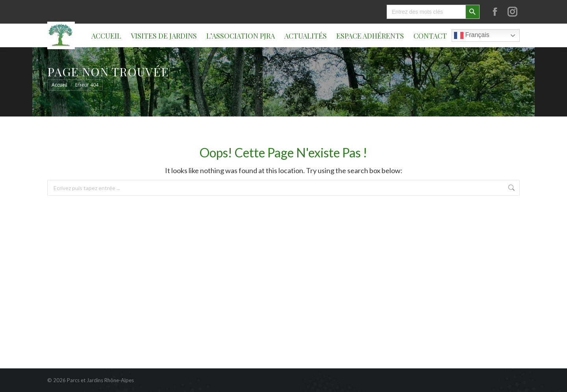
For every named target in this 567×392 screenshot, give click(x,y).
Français (472, 35)
